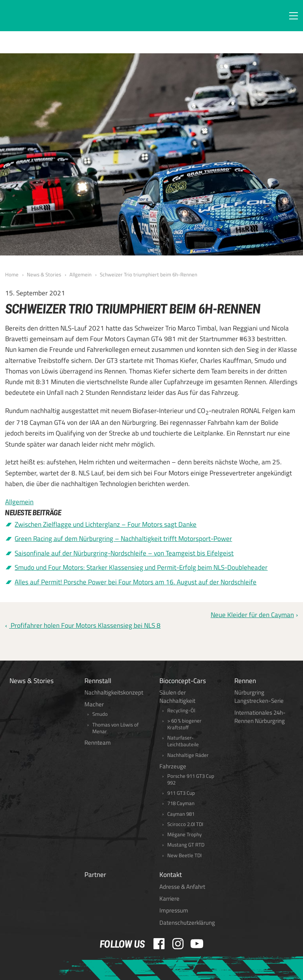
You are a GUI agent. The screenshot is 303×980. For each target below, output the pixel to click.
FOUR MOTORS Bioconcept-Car (43, 17)
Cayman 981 (181, 814)
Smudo (100, 714)
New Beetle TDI (184, 855)
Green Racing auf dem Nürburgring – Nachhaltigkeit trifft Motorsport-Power (123, 539)
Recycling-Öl (181, 711)
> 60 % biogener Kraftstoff (184, 724)
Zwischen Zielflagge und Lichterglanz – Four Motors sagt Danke (106, 524)
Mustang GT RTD (186, 845)
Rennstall (98, 681)
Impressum (174, 910)
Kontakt (171, 875)
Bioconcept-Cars (183, 681)
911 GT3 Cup (181, 793)
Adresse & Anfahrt (182, 887)
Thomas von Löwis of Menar (115, 728)
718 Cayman (181, 803)
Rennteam (98, 743)
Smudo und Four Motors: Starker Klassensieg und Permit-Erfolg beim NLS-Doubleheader (141, 567)
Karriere (169, 898)
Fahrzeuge (173, 766)
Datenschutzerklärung (187, 923)
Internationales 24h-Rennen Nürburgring (260, 717)
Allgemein (80, 274)
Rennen (245, 681)
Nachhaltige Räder (188, 755)
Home (12, 274)
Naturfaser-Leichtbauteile (183, 741)
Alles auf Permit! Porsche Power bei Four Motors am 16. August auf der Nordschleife (136, 582)
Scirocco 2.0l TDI (185, 824)
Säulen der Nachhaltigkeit (177, 697)
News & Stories (44, 274)
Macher (94, 704)
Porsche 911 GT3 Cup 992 (191, 779)
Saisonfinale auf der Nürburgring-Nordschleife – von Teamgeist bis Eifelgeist (124, 553)
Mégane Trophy (184, 835)
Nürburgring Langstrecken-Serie (259, 697)
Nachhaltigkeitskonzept (114, 692)
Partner (95, 875)
